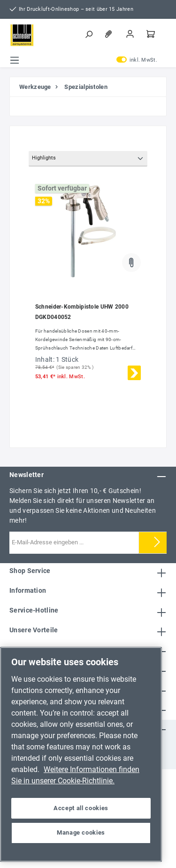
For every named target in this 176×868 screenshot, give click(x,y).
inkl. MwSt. (137, 60)
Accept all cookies (81, 808)
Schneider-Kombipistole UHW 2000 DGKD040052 (82, 312)
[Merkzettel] (110, 34)
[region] (81, 754)
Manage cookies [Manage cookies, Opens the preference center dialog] (81, 832)
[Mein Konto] (131, 34)
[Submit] (157, 543)
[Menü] (15, 60)
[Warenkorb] (152, 34)
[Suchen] (90, 34)
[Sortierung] (88, 159)
